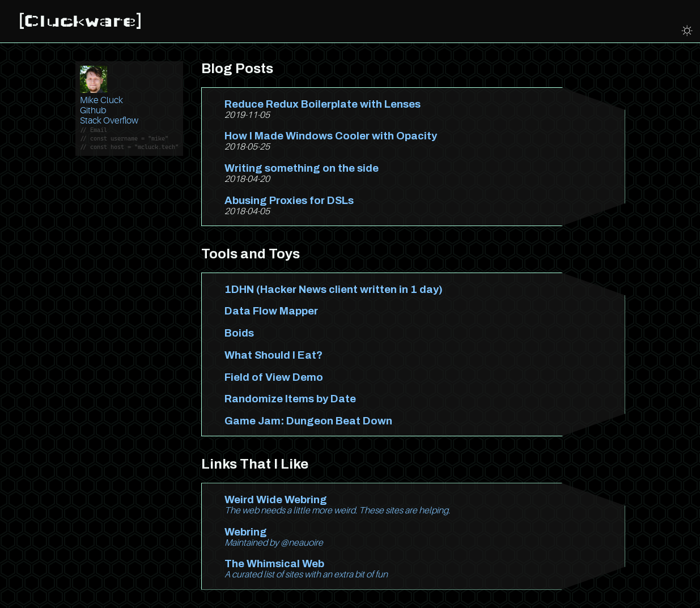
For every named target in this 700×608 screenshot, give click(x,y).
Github (93, 110)
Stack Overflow (109, 121)
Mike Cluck (101, 100)
